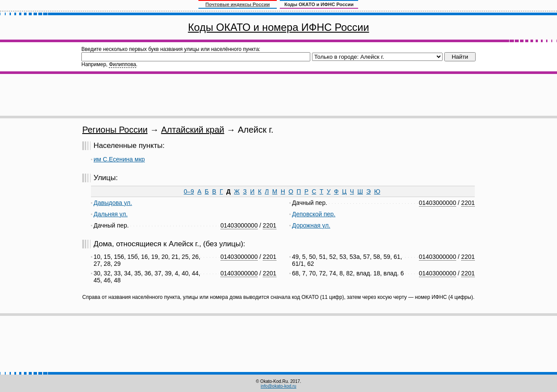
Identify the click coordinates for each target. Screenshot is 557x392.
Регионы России (115, 130)
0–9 (189, 191)
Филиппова (122, 64)
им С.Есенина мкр (119, 159)
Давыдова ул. (113, 203)
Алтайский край (193, 130)
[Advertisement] (278, 95)
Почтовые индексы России (238, 4)
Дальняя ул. (111, 214)
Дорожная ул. (311, 225)
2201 (270, 225)
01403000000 (239, 225)
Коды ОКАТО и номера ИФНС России (278, 27)
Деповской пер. (314, 214)
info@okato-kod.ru (278, 386)
